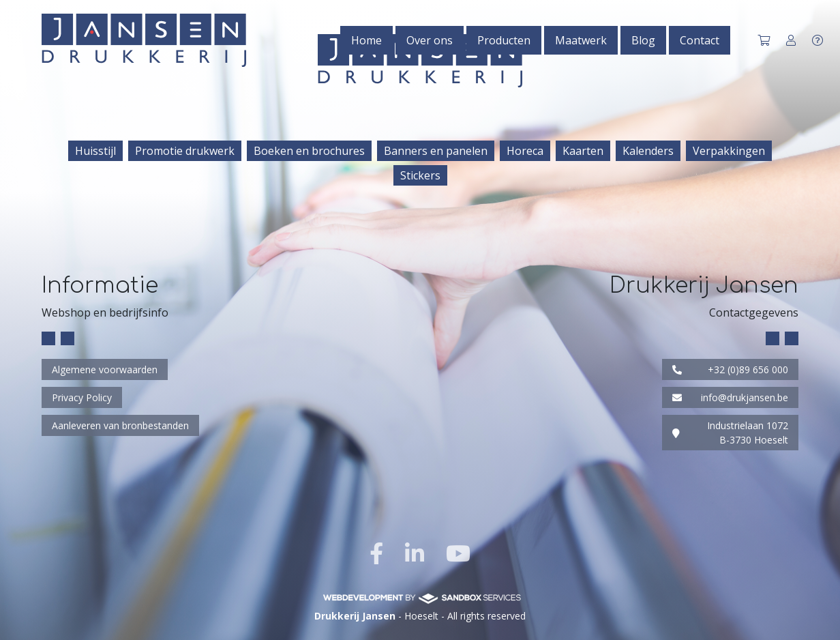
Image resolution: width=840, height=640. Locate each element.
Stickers (420, 175)
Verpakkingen (729, 151)
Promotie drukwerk (185, 151)
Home (366, 40)
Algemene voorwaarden (105, 369)
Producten (504, 40)
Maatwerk (581, 40)
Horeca (525, 151)
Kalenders (648, 151)
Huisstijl (95, 151)
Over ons (430, 40)
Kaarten (583, 151)
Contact (700, 40)
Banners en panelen (436, 151)
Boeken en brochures (309, 151)
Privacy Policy (82, 397)
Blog (643, 40)
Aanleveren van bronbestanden (120, 425)
